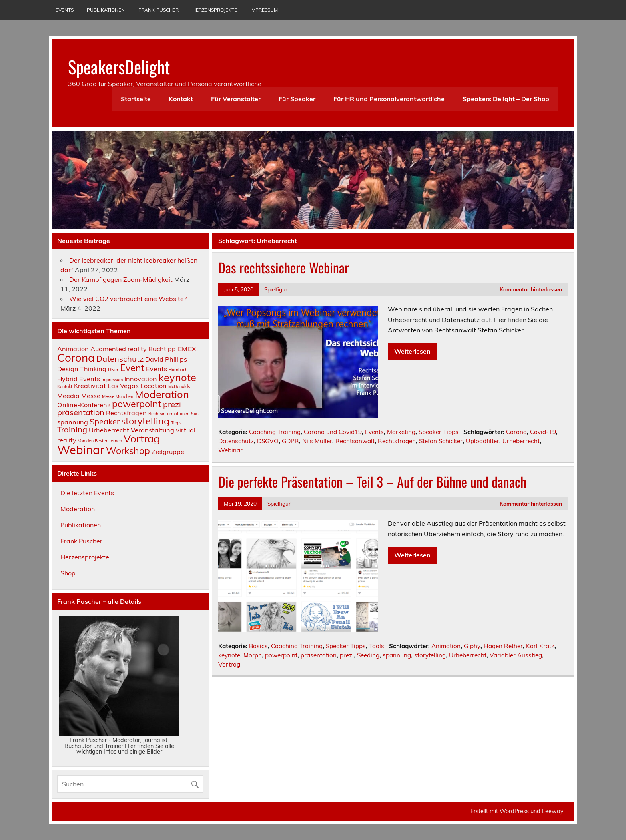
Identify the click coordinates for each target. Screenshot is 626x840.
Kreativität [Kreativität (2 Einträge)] (90, 386)
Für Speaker (297, 99)
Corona (516, 432)
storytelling (430, 655)
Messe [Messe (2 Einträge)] (91, 396)
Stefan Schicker (441, 441)
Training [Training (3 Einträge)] (72, 429)
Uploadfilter (483, 441)
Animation (446, 646)
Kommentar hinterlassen (531, 289)
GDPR (290, 441)
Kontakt (181, 99)
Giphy (472, 646)
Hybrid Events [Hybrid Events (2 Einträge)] (79, 379)
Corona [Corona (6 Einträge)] (76, 357)
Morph (253, 655)
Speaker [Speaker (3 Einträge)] (105, 421)
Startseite (136, 99)
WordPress (514, 811)
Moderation (78, 509)
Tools (377, 646)
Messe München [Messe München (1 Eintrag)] (118, 396)
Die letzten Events (87, 493)
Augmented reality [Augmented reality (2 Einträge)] (119, 349)
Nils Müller (317, 441)
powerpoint (281, 655)
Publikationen (106, 10)
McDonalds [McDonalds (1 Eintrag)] (179, 386)
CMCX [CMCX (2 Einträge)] (187, 349)
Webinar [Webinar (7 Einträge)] (81, 450)
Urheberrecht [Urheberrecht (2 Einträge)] (109, 430)
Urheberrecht (521, 441)
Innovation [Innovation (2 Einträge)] (141, 379)
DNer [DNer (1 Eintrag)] (113, 370)
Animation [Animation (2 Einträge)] (73, 349)
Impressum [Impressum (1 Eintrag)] (112, 380)
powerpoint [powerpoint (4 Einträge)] (137, 404)
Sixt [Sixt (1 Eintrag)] (195, 414)
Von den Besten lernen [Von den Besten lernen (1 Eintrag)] (100, 441)
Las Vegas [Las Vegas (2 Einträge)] (123, 386)
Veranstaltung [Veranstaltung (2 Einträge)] (152, 430)
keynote (229, 655)
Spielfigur (276, 289)
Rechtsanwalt (355, 441)
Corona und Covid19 (333, 432)
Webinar (230, 450)
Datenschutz (236, 441)
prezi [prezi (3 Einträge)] (172, 404)
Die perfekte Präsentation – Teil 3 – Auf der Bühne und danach (372, 482)
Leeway (553, 811)
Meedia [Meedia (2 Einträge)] (68, 396)
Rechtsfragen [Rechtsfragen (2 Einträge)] (126, 413)
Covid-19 (543, 432)
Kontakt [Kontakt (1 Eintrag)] (65, 386)
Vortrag (229, 664)
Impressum (264, 10)
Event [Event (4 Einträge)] (132, 368)
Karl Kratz (540, 646)
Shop (68, 573)
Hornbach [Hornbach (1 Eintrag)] (178, 370)
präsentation (319, 655)
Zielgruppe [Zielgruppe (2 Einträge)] (168, 452)
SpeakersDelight (119, 66)
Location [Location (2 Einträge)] (153, 386)
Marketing (401, 432)
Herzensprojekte (215, 10)
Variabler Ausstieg (516, 655)
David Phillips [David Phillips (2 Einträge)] (166, 359)
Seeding (368, 655)
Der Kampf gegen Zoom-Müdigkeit (121, 279)
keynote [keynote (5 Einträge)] (177, 377)
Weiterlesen (412, 351)
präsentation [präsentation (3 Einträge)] (81, 412)
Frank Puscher (159, 10)
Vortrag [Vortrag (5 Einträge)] (142, 438)
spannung (397, 655)
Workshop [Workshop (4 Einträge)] (128, 451)
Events (65, 10)
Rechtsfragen (397, 441)
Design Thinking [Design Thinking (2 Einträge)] (82, 369)
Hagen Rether (503, 646)
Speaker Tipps (439, 432)
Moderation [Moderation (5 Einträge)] (162, 394)
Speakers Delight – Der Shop (506, 99)
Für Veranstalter (236, 99)
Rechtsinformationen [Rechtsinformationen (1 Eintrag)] (169, 414)
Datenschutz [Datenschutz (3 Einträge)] (120, 359)
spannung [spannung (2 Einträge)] (73, 422)
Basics (258, 646)
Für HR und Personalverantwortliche (389, 99)
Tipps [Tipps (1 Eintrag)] (176, 423)
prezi (347, 655)
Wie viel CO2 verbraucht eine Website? (128, 299)
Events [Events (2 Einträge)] (156, 369)
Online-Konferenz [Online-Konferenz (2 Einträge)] (84, 405)
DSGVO (268, 441)
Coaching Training (275, 432)
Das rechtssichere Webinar (284, 267)
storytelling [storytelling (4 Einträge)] (145, 421)
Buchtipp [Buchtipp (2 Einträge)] (162, 349)
